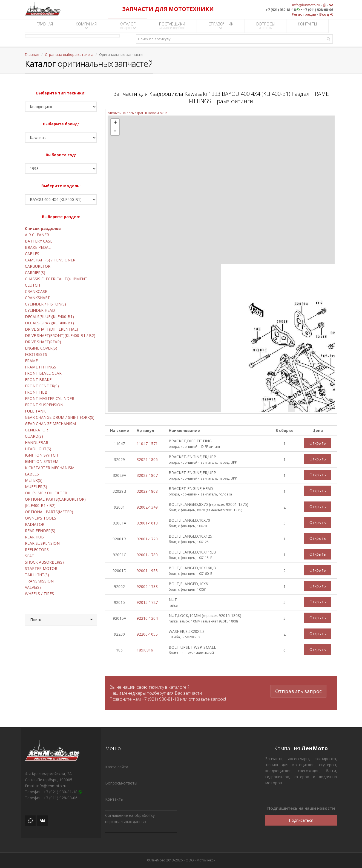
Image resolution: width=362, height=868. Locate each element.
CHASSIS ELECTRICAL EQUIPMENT (56, 279)
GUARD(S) (34, 436)
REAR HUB (34, 537)
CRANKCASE (36, 291)
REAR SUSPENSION (42, 543)
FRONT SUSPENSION (44, 405)
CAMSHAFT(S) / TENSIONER (50, 260)
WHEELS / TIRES (39, 594)
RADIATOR (35, 524)
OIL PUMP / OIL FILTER (46, 493)
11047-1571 (147, 444)
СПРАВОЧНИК (221, 26)
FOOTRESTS (36, 354)
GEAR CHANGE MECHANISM (50, 424)
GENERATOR (36, 430)
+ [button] (115, 123)
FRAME (31, 361)
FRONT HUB (36, 392)
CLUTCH (32, 285)
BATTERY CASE (39, 241)
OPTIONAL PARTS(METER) (49, 512)
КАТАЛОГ (128, 26)
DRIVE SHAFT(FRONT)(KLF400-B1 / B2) (60, 335)
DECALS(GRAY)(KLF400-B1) (49, 323)
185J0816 (145, 650)
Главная (32, 54)
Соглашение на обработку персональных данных (130, 818)
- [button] (115, 131)
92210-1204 (147, 618)
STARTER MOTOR (41, 568)
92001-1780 (147, 555)
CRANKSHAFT (37, 298)
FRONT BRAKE (38, 380)
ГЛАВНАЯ (45, 26)
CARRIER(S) (35, 272)
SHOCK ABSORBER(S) (44, 562)
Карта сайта (117, 767)
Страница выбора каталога (69, 54)
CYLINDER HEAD (40, 310)
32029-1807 (147, 475)
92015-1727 (147, 602)
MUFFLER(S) (36, 487)
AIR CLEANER (37, 235)
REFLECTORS (37, 550)
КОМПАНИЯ (86, 26)
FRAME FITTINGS (41, 367)
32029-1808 (147, 491)
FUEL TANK (35, 411)
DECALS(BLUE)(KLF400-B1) (49, 317)
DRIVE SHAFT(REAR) (43, 342)
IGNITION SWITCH (41, 455)
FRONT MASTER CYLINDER (50, 398)
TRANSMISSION (39, 581)
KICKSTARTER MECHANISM (50, 468)
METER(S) (34, 480)
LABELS (32, 474)
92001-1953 (147, 571)
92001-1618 (147, 523)
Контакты (114, 799)
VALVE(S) (33, 587)
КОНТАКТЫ (308, 26)
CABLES (32, 254)
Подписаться (301, 820)
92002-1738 (147, 586)
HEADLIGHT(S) (38, 449)
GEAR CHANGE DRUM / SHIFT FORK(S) (60, 417)
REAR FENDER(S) (40, 531)
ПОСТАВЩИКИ (172, 26)
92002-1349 (147, 507)
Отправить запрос (298, 690)
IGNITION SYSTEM (42, 461)
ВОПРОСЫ (266, 26)
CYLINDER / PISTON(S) (45, 304)
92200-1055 (147, 634)
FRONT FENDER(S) (42, 386)
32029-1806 (147, 459)
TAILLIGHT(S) (37, 575)
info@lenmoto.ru (306, 5)
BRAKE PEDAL (38, 247)
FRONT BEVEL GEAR (43, 373)
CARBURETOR (38, 266)
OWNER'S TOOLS (41, 518)
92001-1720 (147, 539)
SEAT (30, 556)
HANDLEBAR (37, 442)
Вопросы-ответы (121, 783)
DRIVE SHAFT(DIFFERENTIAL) (51, 329)
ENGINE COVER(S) (41, 348)
